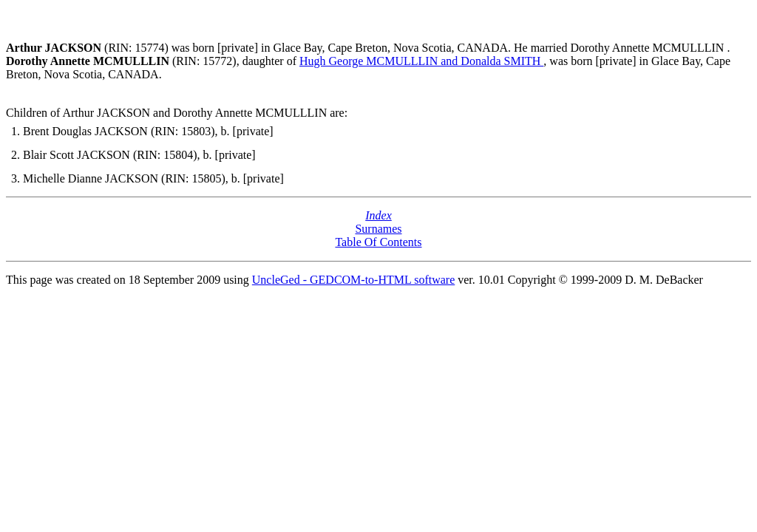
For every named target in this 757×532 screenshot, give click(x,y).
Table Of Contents (378, 242)
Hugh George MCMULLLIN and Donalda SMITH (421, 61)
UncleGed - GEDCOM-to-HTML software (353, 280)
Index (378, 215)
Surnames (378, 229)
